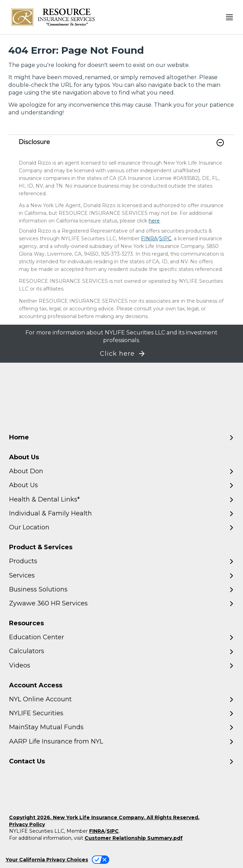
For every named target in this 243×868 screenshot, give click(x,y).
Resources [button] (26, 623)
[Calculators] (122, 651)
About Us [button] (24, 457)
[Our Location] (122, 527)
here (154, 221)
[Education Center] (122, 637)
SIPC (165, 239)
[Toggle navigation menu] (229, 17)
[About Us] (122, 485)
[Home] (122, 437)
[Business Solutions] (122, 590)
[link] (122, 147)
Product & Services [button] (41, 547)
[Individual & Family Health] (122, 514)
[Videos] (122, 666)
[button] (220, 143)
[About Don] (122, 471)
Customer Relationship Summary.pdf (134, 838)
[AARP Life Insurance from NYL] (122, 742)
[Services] (122, 576)
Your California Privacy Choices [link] (47, 860)
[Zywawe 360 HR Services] (122, 603)
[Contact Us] (122, 761)
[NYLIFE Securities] (122, 713)
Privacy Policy (27, 824)
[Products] (122, 561)
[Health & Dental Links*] (122, 500)
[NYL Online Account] (122, 699)
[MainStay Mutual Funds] (122, 727)
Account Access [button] (36, 685)
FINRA (149, 239)
